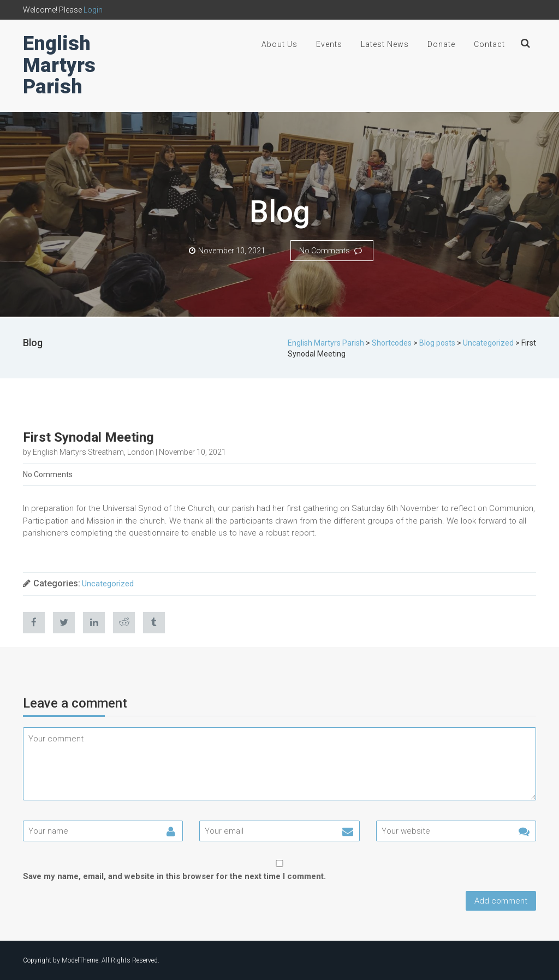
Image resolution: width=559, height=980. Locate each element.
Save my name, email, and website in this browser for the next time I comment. (174, 876)
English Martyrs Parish (59, 65)
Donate (441, 44)
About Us (279, 44)
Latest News (385, 44)
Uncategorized (108, 584)
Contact (489, 44)
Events (329, 44)
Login (93, 10)
